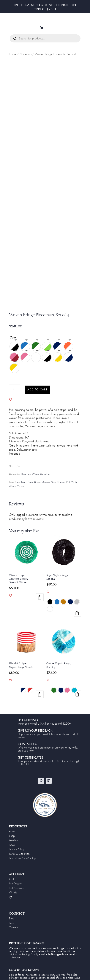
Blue (23, 486)
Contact (13, 932)
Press (12, 927)
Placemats (26, 58)
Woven (13, 490)
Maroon (46, 486)
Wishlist (13, 897)
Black (17, 486)
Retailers (14, 844)
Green (37, 486)
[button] (11, 404)
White (74, 486)
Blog (12, 923)
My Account (16, 888)
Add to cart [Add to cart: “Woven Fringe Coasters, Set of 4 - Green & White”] (40, 601)
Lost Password (16, 892)
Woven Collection (41, 478)
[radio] (14, 351)
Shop (12, 840)
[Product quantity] (15, 394)
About (12, 835)
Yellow (21, 490)
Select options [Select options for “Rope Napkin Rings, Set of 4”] (77, 617)
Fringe (30, 486)
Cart (11, 883)
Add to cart (37, 394)
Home (13, 58)
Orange (61, 486)
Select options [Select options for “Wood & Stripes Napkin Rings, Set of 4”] (40, 698)
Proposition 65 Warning (22, 862)
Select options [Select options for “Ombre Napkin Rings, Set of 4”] (77, 698)
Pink (68, 486)
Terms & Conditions (20, 858)
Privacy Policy (16, 853)
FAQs (12, 849)
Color (13, 342)
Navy (54, 486)
